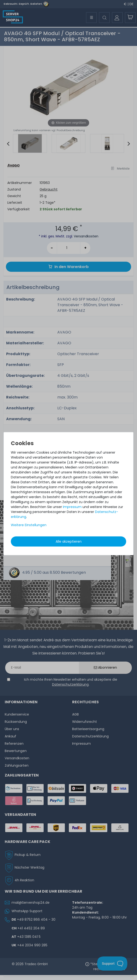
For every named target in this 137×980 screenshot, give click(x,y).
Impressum (72, 507)
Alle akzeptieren (69, 541)
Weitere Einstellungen (29, 525)
